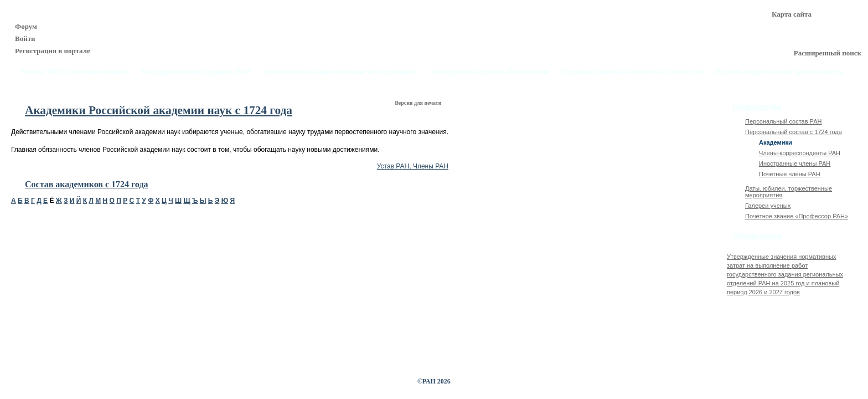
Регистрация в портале (53, 51)
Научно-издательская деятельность (779, 72)
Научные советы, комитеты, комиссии (632, 72)
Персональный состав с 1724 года (794, 132)
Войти (25, 39)
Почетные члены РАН (790, 174)
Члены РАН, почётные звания (75, 72)
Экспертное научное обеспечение (489, 72)
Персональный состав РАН (783, 121)
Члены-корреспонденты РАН (800, 153)
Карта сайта (792, 14)
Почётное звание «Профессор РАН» (797, 216)
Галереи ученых (768, 206)
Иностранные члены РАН (795, 163)
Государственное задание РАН (197, 72)
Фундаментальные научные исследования (340, 72)
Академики (776, 142)
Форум (26, 26)
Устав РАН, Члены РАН (413, 166)
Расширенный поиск (828, 53)
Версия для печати (419, 103)
